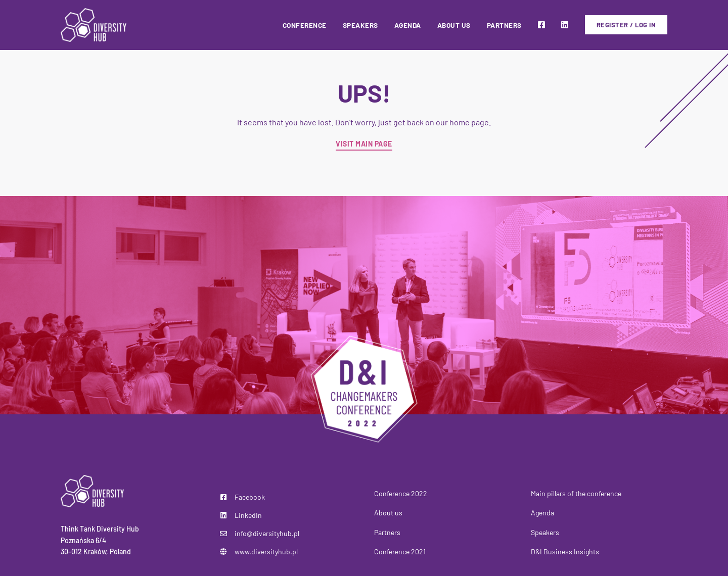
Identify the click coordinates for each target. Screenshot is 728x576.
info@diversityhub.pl (267, 533)
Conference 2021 (400, 551)
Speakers (545, 532)
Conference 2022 (401, 493)
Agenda (542, 513)
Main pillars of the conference (576, 493)
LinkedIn (248, 515)
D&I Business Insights (565, 551)
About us (388, 513)
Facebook (250, 497)
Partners (387, 532)
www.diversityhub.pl (266, 551)
